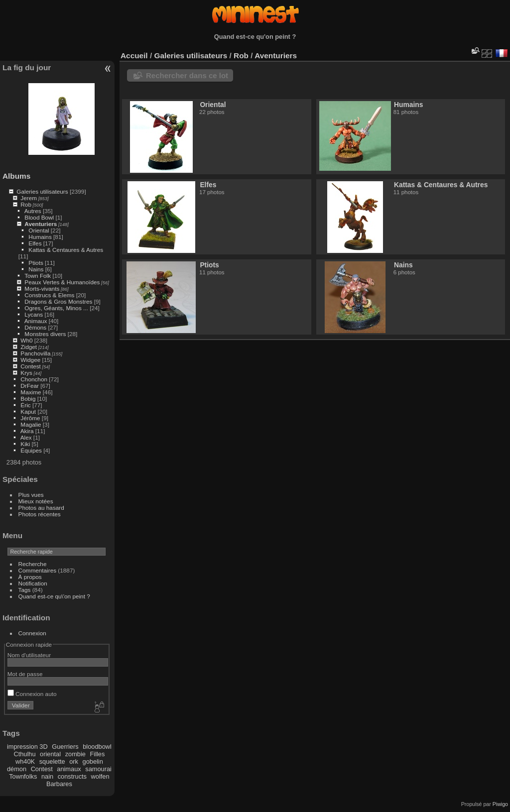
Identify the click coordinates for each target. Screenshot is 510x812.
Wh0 (26, 340)
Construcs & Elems (49, 295)
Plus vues (31, 495)
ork (74, 761)
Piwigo (500, 804)
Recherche (33, 564)
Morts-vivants (42, 289)
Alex (26, 437)
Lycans (34, 314)
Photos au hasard (41, 508)
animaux (69, 769)
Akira (27, 431)
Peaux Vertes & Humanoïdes (62, 282)
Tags (25, 590)
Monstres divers (45, 334)
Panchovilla (35, 353)
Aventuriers (41, 224)
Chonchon (34, 379)
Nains (36, 269)
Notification (33, 583)
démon (17, 769)
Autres (33, 211)
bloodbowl (97, 747)
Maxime (31, 392)
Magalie (31, 424)
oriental (50, 754)
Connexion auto (32, 694)
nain (47, 776)
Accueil (134, 56)
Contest (31, 366)
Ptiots (36, 263)
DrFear (30, 386)
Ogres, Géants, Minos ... (56, 308)
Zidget (29, 347)
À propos (30, 577)
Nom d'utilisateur (29, 655)
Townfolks (23, 776)
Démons (35, 327)
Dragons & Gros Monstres (58, 301)
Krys (26, 373)
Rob (26, 204)
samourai (98, 769)
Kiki (25, 444)
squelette (52, 761)
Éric (25, 405)
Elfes (35, 243)
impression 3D (27, 747)
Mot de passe (25, 674)
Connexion (32, 633)
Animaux (36, 321)
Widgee (30, 360)
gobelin (93, 761)
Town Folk (38, 276)
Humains (40, 237)
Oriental (39, 230)
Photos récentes (40, 514)
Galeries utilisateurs (42, 191)
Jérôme (30, 418)
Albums (16, 176)
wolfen (100, 776)
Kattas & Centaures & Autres (66, 250)
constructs (72, 776)
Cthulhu (24, 754)
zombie (75, 754)
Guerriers (65, 747)
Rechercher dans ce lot (187, 75)
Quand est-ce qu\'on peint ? (54, 596)
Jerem (29, 198)
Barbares (59, 784)
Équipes (31, 450)
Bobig (28, 399)
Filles (97, 754)
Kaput (28, 411)
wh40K (25, 761)
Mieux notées (36, 501)
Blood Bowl (39, 217)
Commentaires (38, 570)
